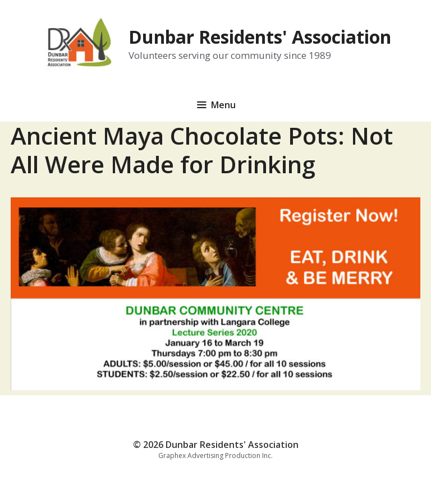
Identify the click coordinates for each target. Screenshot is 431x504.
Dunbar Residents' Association (260, 37)
